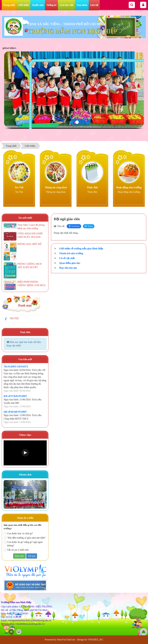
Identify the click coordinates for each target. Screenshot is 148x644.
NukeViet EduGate (66, 640)
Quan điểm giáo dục (70, 263)
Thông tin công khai (56, 187)
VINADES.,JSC (95, 640)
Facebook (74, 226)
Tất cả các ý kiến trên (16, 550)
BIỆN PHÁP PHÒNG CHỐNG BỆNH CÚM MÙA (31, 284)
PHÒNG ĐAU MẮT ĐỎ (29, 244)
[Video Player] (25, 453)
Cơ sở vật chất (67, 258)
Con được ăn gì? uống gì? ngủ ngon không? (23, 544)
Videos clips (25, 435)
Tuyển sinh (38, 5)
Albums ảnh (25, 475)
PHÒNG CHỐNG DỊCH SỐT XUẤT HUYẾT (29, 266)
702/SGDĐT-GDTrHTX (16, 367)
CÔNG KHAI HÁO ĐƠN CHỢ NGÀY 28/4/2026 (30, 235)
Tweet (89, 226)
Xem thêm (82, 5)
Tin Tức (19, 187)
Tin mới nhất (25, 218)
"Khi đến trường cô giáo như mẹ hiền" (25, 538)
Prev (8, 495)
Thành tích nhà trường (71, 253)
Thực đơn (92, 187)
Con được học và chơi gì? (18, 534)
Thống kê (51, 5)
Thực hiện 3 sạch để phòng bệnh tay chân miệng (31, 227)
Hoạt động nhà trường (129, 187)
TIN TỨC (14, 318)
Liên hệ (94, 5)
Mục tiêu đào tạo (68, 268)
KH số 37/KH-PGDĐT (15, 396)
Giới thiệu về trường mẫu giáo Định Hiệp (81, 249)
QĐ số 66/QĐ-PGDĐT (15, 412)
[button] (25, 453)
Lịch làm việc (67, 5)
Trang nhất (9, 5)
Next (42, 495)
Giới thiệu (24, 5)
